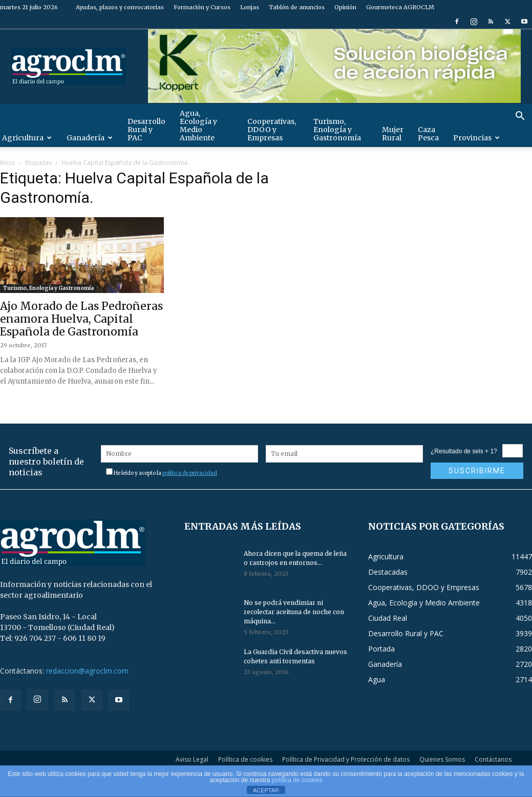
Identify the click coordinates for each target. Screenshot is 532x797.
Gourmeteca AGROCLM (400, 7)
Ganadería (90, 138)
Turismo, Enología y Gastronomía (337, 130)
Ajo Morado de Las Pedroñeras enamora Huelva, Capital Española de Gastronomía (81, 319)
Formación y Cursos (202, 7)
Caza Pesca (428, 134)
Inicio (8, 163)
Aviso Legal (192, 759)
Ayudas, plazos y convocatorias (120, 7)
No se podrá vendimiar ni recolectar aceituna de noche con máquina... (294, 612)
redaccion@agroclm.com (87, 671)
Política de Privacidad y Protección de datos (346, 759)
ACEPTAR (266, 790)
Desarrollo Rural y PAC (146, 130)
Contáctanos (493, 759)
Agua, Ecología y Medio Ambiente (198, 125)
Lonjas (250, 7)
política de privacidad (190, 473)
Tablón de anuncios (297, 7)
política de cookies (297, 780)
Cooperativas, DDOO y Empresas (272, 130)
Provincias (476, 138)
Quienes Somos (442, 759)
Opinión (345, 7)
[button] (520, 117)
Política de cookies (245, 759)
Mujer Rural (393, 134)
